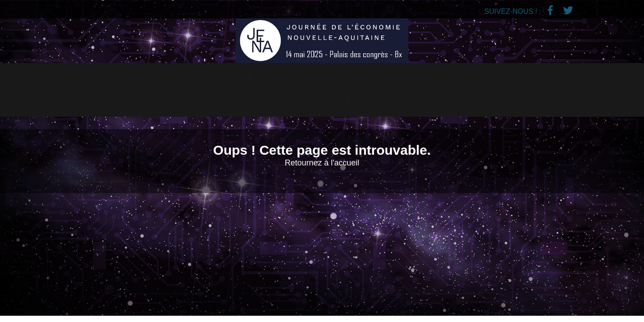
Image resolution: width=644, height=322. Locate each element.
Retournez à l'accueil (322, 163)
